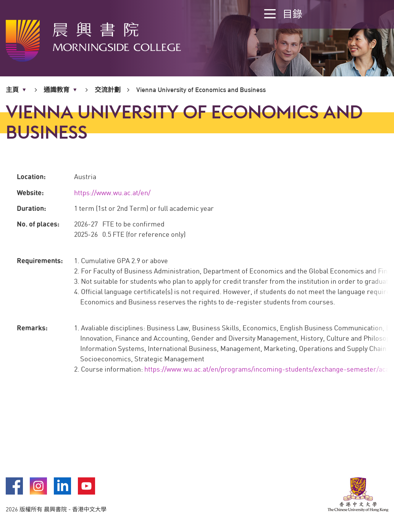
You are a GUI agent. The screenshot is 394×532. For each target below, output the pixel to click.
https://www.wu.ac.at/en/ (112, 192)
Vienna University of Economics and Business (201, 90)
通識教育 (57, 90)
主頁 (12, 90)
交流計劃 (108, 90)
